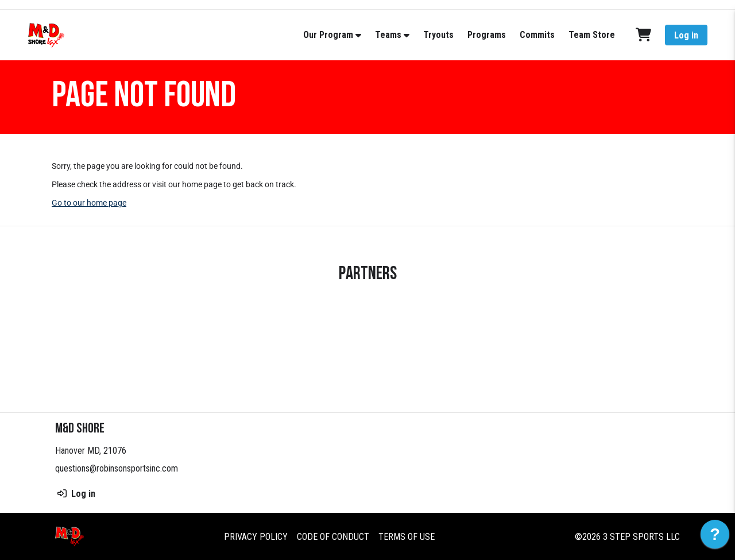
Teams (388, 35)
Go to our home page (89, 203)
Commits (537, 35)
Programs (487, 35)
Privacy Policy (256, 537)
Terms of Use (407, 537)
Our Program (328, 35)
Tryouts (438, 35)
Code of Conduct (333, 537)
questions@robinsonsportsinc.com (117, 468)
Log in (686, 35)
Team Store (592, 35)
